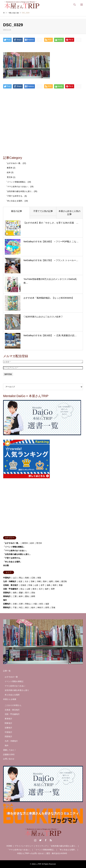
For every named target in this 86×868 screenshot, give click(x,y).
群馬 (47, 608)
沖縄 (39, 581)
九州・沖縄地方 (10, 581)
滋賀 (47, 604)
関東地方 (7, 608)
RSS (51, 840)
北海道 (23, 585)
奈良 (41, 604)
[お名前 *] (43, 362)
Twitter (40, 840)
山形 (36, 585)
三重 (15, 596)
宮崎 (33, 581)
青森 (61, 585)
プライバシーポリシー (24, 846)
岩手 (43, 585)
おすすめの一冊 (11, 677)
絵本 (9, 172)
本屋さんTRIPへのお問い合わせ (30, 853)
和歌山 (28, 604)
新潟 (34, 589)
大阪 (35, 604)
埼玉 (21, 608)
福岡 (51, 581)
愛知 (27, 596)
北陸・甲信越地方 (11, 589)
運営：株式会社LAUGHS (57, 853)
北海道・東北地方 (11, 585)
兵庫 (21, 604)
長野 (53, 589)
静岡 (33, 596)
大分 (26, 581)
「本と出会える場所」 (15, 201)
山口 (15, 578)
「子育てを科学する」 (15, 196)
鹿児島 (64, 581)
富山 (22, 589)
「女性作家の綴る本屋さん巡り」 (19, 191)
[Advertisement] (43, 130)
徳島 (15, 593)
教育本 (10, 168)
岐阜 (21, 596)
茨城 (53, 608)
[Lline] (40, 40)
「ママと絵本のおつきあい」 (17, 187)
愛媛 (21, 593)
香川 (27, 593)
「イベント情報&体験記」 (16, 182)
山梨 (28, 589)
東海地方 (7, 596)
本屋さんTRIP (36, 864)
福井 (47, 589)
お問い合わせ (9, 759)
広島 (33, 578)
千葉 (15, 608)
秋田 (55, 585)
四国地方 (7, 593)
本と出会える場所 (12, 695)
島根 (27, 578)
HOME (9, 846)
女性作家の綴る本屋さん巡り (17, 690)
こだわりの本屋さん (13, 705)
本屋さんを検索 (10, 699)
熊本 (45, 581)
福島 (49, 585)
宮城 (30, 585)
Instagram (35, 840)
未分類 (6, 565)
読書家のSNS (9, 755)
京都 (15, 604)
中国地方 (7, 578)
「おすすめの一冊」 (14, 163)
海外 (5, 600)
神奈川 (40, 608)
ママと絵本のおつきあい (15, 686)
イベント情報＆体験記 (14, 681)
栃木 (33, 608)
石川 (41, 589)
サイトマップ (41, 846)
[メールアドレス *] (43, 368)
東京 (27, 608)
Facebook (46, 840)
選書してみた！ (10, 750)
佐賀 (20, 581)
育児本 (10, 177)
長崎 (57, 581)
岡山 (21, 578)
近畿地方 (7, 604)
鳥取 (39, 578)
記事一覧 (7, 671)
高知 (33, 593)
